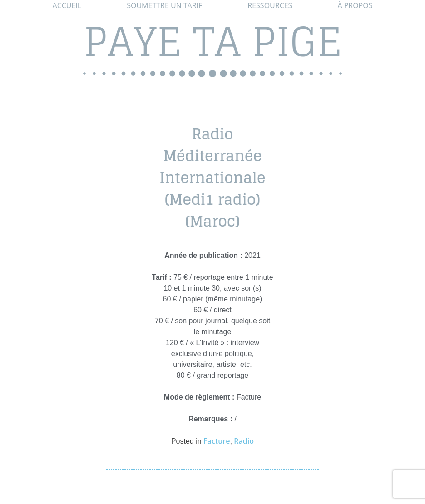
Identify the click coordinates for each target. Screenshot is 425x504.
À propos (355, 5)
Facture (217, 441)
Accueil (67, 5)
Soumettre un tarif (164, 5)
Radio (244, 441)
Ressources (270, 5)
